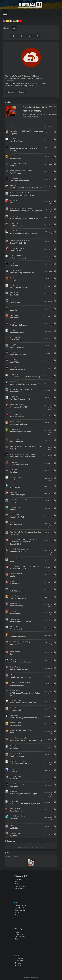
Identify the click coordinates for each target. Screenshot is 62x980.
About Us (18, 932)
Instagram (19, 963)
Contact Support (21, 906)
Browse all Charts (16, 92)
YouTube (19, 961)
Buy (16, 882)
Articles (18, 913)
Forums (18, 915)
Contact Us (19, 934)
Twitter (18, 965)
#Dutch (54, 115)
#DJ (38, 117)
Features (18, 884)
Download (18, 879)
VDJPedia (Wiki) (20, 910)
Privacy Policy (20, 937)
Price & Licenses (20, 886)
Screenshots (19, 889)
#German (33, 117)
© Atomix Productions (31, 978)
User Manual (19, 908)
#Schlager (26, 117)
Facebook (19, 958)
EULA (17, 939)
